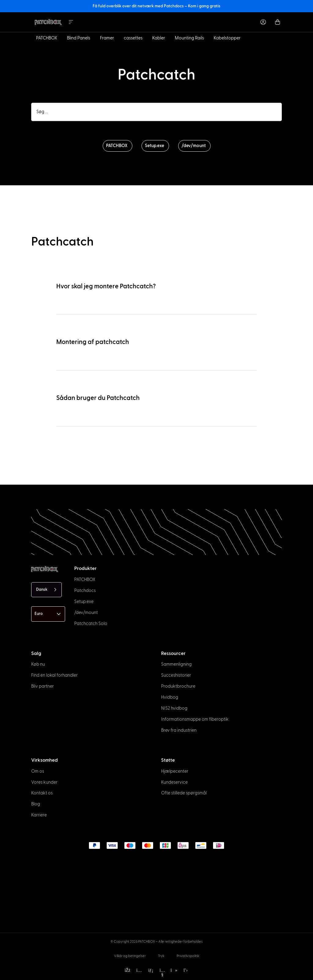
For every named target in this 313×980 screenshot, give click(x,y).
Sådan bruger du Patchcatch (98, 398)
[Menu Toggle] (71, 22)
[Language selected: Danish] (46, 590)
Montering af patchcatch (93, 342)
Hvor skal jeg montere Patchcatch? (106, 286)
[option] (22, 974)
